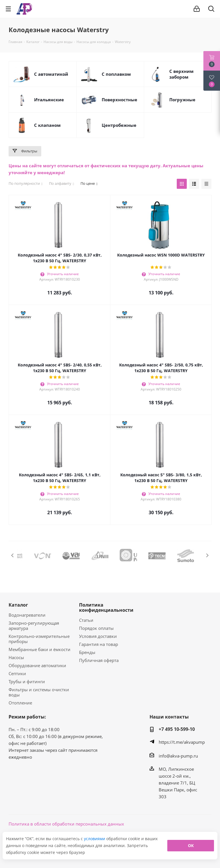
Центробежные (119, 125)
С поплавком (116, 74)
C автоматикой (51, 74)
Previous (13, 555)
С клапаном (47, 125)
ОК (191, 845)
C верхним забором (181, 74)
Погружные (182, 100)
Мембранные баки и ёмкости (40, 649)
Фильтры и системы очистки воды (39, 692)
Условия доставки (98, 636)
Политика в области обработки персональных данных (66, 824)
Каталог (18, 605)
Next (207, 555)
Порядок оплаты (96, 628)
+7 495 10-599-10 (177, 729)
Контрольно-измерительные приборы (39, 639)
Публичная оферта (99, 660)
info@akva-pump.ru (178, 756)
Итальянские (49, 100)
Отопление (20, 703)
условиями (95, 839)
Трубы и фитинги (27, 681)
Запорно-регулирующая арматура (34, 626)
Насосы (16, 657)
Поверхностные (119, 100)
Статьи (86, 620)
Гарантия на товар (99, 644)
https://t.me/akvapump (182, 742)
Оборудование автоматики (37, 665)
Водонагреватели (27, 615)
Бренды (87, 652)
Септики (17, 673)
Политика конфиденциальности (106, 607)
